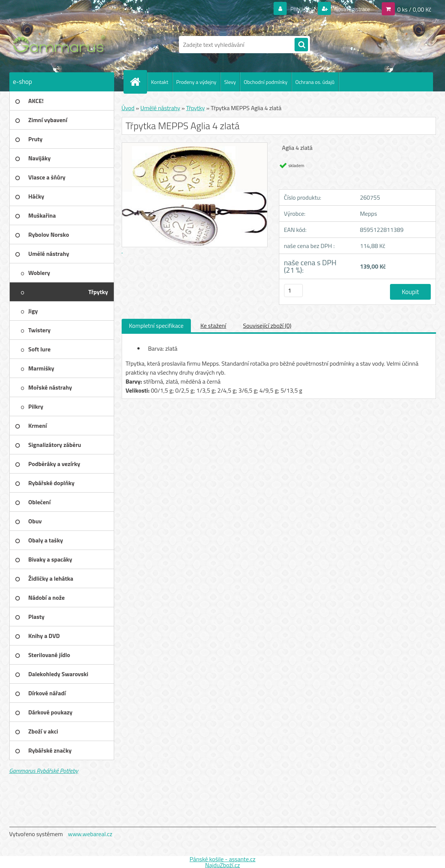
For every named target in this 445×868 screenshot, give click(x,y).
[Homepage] (138, 82)
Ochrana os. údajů (315, 82)
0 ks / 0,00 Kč (414, 9)
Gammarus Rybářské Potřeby (44, 771)
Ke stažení (213, 326)
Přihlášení (297, 9)
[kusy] (293, 291)
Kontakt (160, 82)
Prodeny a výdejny (196, 82)
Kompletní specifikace (156, 326)
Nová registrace (350, 9)
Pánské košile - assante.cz (222, 859)
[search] (301, 45)
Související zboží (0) (267, 326)
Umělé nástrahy (160, 108)
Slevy (230, 82)
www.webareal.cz (90, 834)
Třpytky (195, 108)
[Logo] (61, 45)
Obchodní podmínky (266, 82)
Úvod (128, 108)
